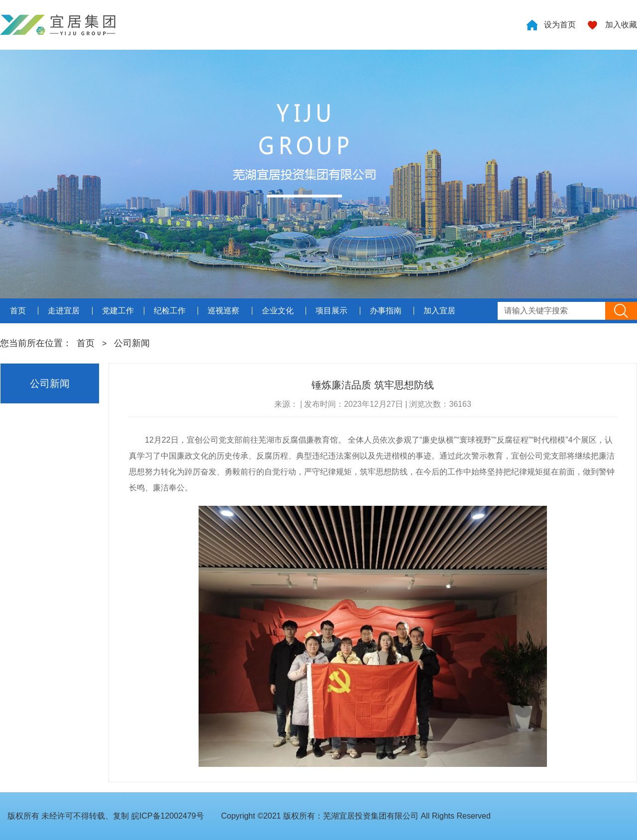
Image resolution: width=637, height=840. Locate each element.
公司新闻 (132, 343)
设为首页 (560, 25)
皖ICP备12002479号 (168, 816)
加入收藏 (621, 25)
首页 (86, 343)
